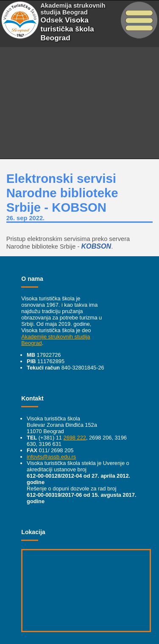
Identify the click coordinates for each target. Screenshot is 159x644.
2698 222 (75, 438)
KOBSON (96, 246)
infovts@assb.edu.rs (51, 457)
